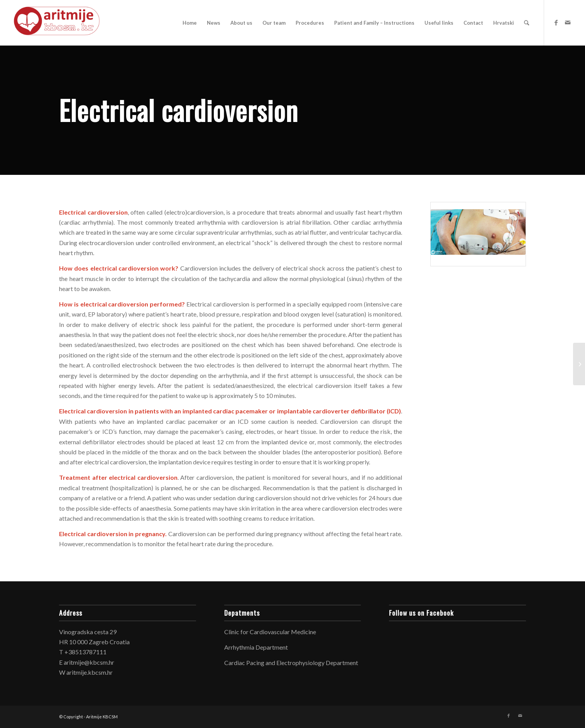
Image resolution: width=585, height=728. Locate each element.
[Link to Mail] (568, 22)
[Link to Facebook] (556, 22)
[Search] (527, 23)
